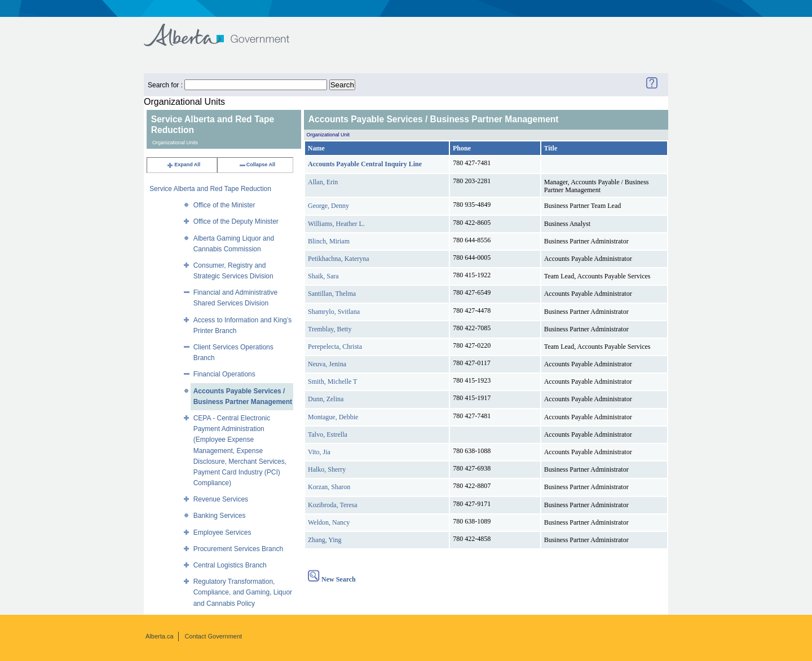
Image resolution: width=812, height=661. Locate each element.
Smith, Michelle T (332, 381)
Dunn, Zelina (326, 399)
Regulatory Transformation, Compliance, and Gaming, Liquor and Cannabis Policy (243, 592)
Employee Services (222, 533)
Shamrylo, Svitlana (334, 312)
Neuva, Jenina (327, 364)
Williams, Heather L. (336, 224)
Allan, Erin (323, 182)
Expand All (183, 165)
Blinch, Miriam (329, 241)
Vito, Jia (319, 452)
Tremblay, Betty (330, 329)
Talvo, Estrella (328, 434)
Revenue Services (221, 499)
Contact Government (214, 636)
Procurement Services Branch (238, 549)
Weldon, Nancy (329, 522)
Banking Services (220, 516)
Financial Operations (224, 374)
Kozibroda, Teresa (333, 505)
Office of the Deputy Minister (236, 221)
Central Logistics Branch (230, 565)
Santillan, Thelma (332, 294)
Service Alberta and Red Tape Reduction (210, 189)
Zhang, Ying (325, 540)
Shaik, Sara (323, 276)
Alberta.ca (160, 636)
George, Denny (328, 206)
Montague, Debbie (333, 417)
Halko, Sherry (327, 469)
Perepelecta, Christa (335, 347)
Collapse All (257, 165)
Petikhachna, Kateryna (339, 259)
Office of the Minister (224, 205)
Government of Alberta (226, 30)
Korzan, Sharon (329, 487)
